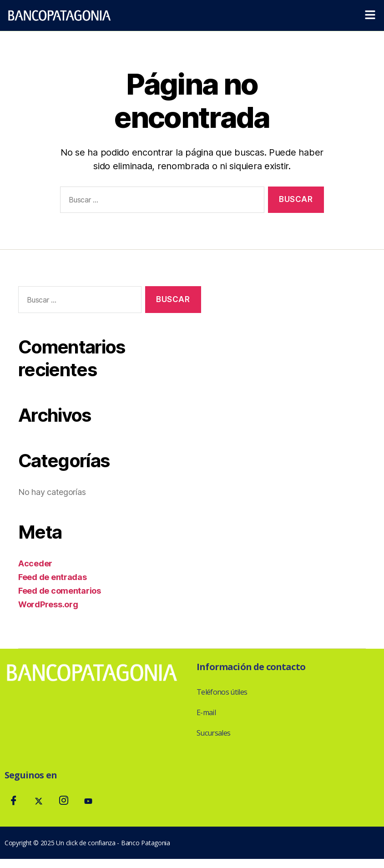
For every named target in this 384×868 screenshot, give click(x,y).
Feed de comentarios (60, 591)
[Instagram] (63, 802)
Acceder (35, 563)
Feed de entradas (53, 577)
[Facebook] (14, 802)
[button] (370, 15)
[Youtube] (88, 802)
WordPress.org (48, 604)
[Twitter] (39, 802)
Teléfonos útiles (222, 692)
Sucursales (213, 733)
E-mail (206, 712)
